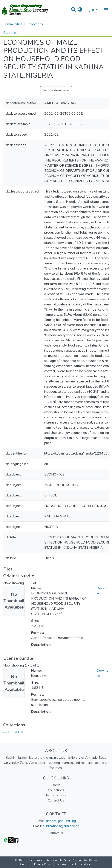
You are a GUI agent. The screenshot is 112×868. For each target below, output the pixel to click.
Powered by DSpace (85, 860)
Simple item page (56, 90)
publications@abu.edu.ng (61, 826)
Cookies (25, 864)
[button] (80, 10)
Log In (90, 10)
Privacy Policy (43, 864)
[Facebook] (16, 840)
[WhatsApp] (6, 840)
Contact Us (56, 800)
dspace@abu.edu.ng (61, 821)
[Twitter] (11, 840)
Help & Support (56, 795)
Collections (56, 790)
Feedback (86, 864)
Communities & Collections (23, 24)
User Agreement (66, 864)
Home (56, 785)
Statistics (10, 33)
